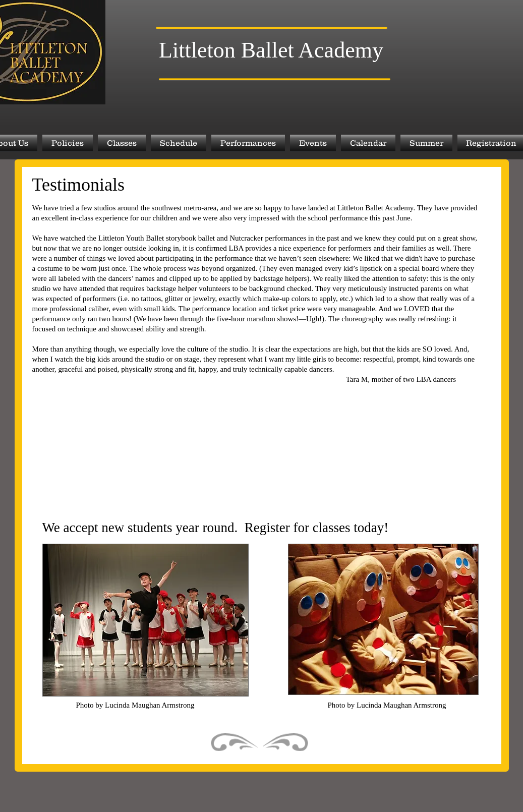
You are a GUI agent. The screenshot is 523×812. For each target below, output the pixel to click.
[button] (68, 143)
